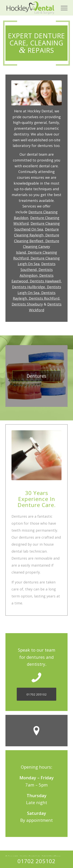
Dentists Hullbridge (29, 287)
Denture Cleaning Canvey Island (38, 247)
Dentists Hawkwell (45, 281)
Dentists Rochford (44, 298)
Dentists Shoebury (27, 304)
